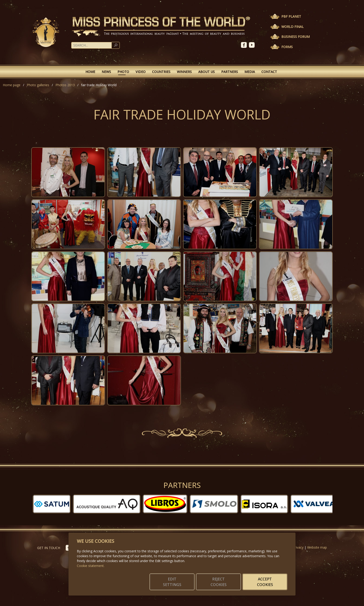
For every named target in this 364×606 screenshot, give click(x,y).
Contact (269, 72)
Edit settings (172, 582)
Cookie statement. (91, 566)
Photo (123, 72)
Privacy (298, 547)
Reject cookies (219, 582)
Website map (317, 547)
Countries (161, 72)
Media (250, 72)
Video (141, 72)
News (106, 72)
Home (90, 72)
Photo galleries (38, 85)
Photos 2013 (65, 85)
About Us (206, 72)
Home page (12, 85)
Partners (230, 72)
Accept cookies (265, 582)
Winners (184, 72)
